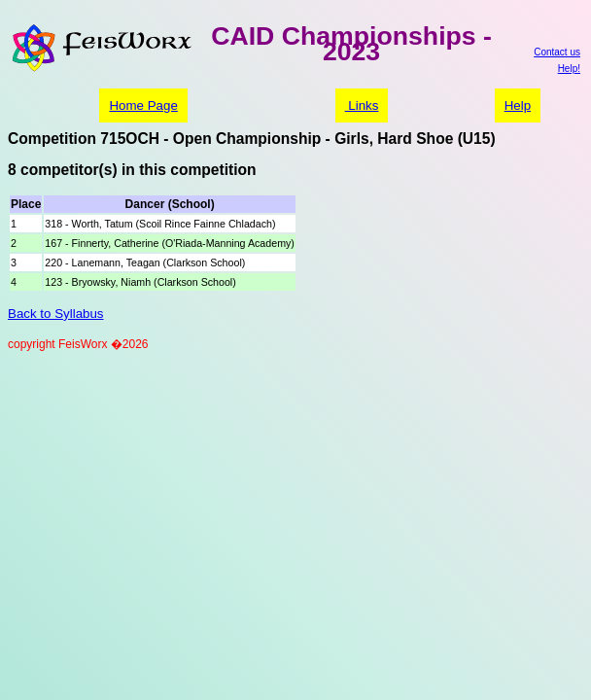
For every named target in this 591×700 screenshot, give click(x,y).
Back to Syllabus (56, 314)
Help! (569, 69)
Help (518, 105)
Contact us (557, 52)
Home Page (143, 105)
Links (362, 105)
